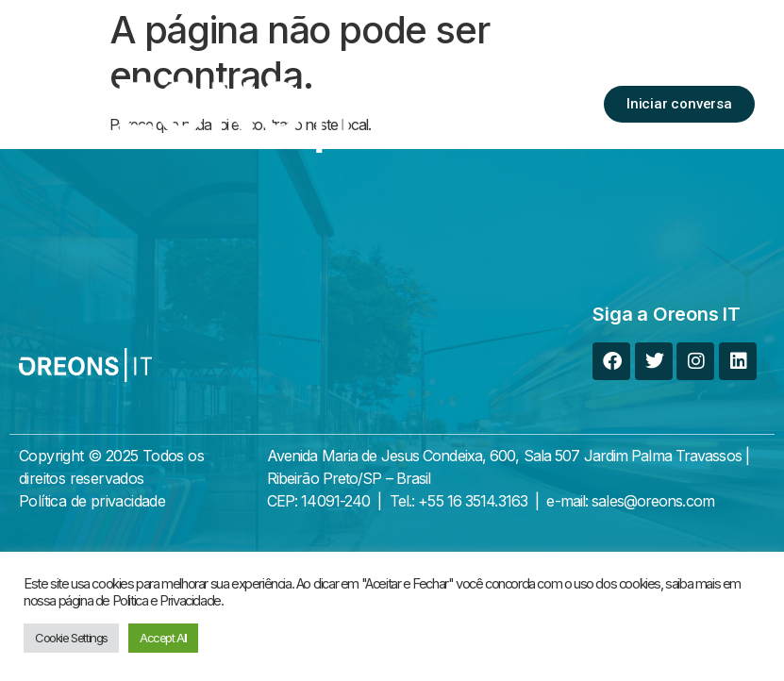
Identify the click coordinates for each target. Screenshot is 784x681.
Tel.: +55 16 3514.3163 (459, 501)
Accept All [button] (163, 638)
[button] (561, 105)
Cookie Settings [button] (71, 638)
